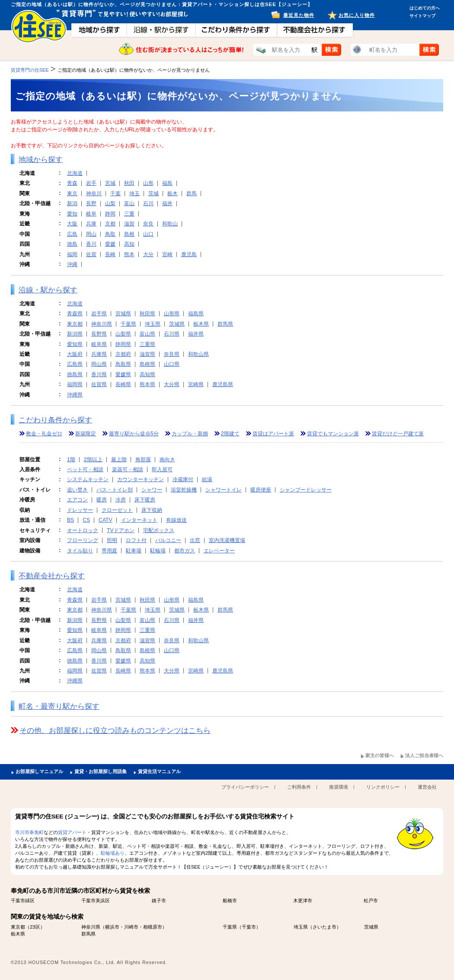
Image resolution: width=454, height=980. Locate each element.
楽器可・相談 (128, 469)
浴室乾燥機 (184, 490)
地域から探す (41, 160)
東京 (72, 193)
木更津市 (303, 901)
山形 (148, 183)
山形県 (172, 314)
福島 (167, 183)
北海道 (75, 173)
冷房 (121, 500)
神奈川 (94, 193)
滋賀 (129, 224)
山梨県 (123, 334)
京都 (110, 224)
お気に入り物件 (357, 15)
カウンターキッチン (141, 479)
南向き (167, 460)
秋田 (129, 183)
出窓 (195, 540)
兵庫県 (99, 354)
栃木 (173, 193)
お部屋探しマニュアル (39, 771)
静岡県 (123, 344)
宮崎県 (196, 384)
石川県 (172, 334)
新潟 (72, 203)
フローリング (83, 540)
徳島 (72, 244)
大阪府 (75, 354)
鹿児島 (189, 254)
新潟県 (75, 334)
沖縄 (72, 264)
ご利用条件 (299, 787)
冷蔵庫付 (183, 479)
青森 (72, 183)
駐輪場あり (113, 853)
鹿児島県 (223, 384)
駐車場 (134, 551)
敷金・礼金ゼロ (44, 434)
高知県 (147, 374)
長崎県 (123, 384)
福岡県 (75, 384)
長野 (91, 203)
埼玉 (134, 193)
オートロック (83, 530)
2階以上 (93, 460)
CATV (106, 520)
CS (86, 520)
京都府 (123, 354)
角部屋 (143, 460)
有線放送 (176, 520)
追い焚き (77, 490)
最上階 (119, 460)
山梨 (110, 203)
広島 (72, 234)
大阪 (72, 224)
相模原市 (153, 927)
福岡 (72, 254)
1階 (71, 460)
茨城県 (177, 324)
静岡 (110, 214)
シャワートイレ (224, 490)
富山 (129, 203)
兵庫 (91, 224)
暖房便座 (261, 490)
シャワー (152, 490)
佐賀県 (99, 384)
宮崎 (167, 254)
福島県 (196, 314)
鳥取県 (123, 364)
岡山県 (99, 364)
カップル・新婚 (190, 434)
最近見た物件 (299, 15)
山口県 (172, 364)
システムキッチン (88, 479)
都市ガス (185, 551)
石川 (148, 203)
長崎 (110, 254)
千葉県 (128, 324)
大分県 (172, 384)
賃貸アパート (72, 832)
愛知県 (75, 344)
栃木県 (201, 324)
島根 (129, 234)
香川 (91, 244)
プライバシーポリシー (245, 787)
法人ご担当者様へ (424, 755)
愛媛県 (123, 374)
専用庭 (109, 551)
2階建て (230, 434)
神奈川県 (102, 324)
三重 (129, 214)
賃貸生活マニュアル (159, 771)
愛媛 (110, 244)
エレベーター (219, 551)
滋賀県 (147, 354)
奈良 (148, 224)
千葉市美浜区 (96, 901)
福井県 (196, 334)
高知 (129, 244)
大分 (148, 254)
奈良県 (172, 354)
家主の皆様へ (380, 755)
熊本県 (147, 384)
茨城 (153, 193)
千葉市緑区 (23, 901)
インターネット (139, 520)
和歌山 (170, 224)
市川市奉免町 (29, 832)
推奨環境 (339, 787)
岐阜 (91, 214)
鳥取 (110, 234)
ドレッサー (80, 510)
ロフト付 (136, 540)
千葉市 (249, 927)
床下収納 (152, 510)
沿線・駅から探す (48, 290)
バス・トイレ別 (115, 490)
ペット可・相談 (85, 469)
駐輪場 (158, 551)
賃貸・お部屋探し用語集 (101, 771)
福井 (167, 203)
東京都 (75, 324)
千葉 (115, 193)
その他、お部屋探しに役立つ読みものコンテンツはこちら (115, 731)
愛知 (72, 214)
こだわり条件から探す (55, 420)
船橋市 (230, 901)
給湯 (207, 479)
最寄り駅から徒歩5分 (134, 434)
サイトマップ (422, 16)
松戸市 (371, 901)
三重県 (147, 344)
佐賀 (91, 254)
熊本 (129, 254)
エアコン (77, 500)
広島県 (75, 364)
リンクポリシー (383, 787)
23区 (35, 927)
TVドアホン (121, 530)
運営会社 (427, 787)
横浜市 (112, 927)
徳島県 (75, 374)
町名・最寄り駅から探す (59, 706)
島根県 (147, 364)
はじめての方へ (425, 8)
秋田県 (147, 314)
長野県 (99, 334)
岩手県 (99, 314)
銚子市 (159, 901)
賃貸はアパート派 (273, 434)
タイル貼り (80, 551)
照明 (112, 540)
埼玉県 (153, 324)
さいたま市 (325, 927)
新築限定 (86, 434)
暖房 (102, 500)
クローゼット (117, 510)
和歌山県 (198, 354)
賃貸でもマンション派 (333, 434)
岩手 (91, 183)
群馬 (192, 193)
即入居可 (162, 469)
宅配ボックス (159, 530)
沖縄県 (75, 395)
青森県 (75, 314)
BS (70, 520)
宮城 (110, 183)
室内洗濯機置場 (227, 540)
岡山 (91, 234)
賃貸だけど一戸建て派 (398, 434)
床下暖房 (145, 500)
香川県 (99, 374)
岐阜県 (99, 344)
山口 (148, 234)
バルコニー (168, 540)
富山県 (147, 334)
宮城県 (123, 314)
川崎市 (131, 927)
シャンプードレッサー (306, 490)
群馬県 (225, 324)
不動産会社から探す (52, 576)
